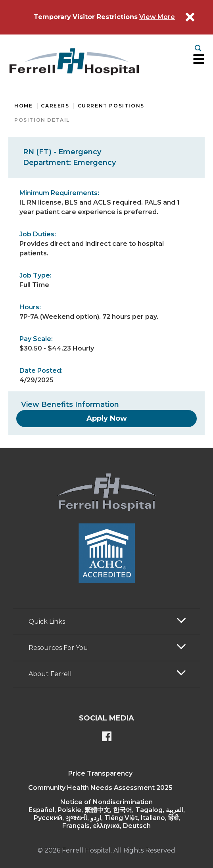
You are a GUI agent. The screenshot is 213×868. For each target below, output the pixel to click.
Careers (55, 106)
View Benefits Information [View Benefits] (70, 404)
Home (23, 106)
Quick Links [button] (47, 622)
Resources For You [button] (58, 648)
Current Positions (111, 106)
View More (157, 17)
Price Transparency (100, 773)
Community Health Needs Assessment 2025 (100, 788)
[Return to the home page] (74, 62)
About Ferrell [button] (50, 674)
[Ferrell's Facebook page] (107, 737)
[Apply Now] (107, 418)
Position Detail (42, 120)
